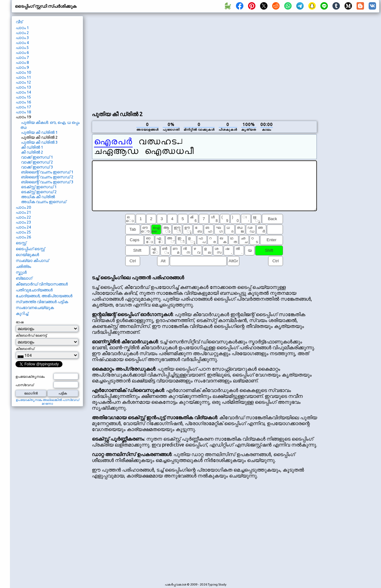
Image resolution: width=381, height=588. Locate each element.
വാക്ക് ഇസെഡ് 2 (37, 162)
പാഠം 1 (22, 28)
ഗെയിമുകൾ (27, 255)
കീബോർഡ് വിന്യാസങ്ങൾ (42, 284)
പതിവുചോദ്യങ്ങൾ (34, 290)
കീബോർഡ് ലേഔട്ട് (31, 335)
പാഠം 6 (22, 52)
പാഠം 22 (23, 217)
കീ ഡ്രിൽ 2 (32, 152)
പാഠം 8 (22, 62)
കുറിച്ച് (22, 313)
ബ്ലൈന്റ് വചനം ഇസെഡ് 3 (47, 182)
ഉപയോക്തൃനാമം (30, 377)
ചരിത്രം (23, 266)
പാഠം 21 (23, 212)
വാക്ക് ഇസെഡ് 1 (37, 157)
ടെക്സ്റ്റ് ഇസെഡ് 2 (39, 192)
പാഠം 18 (23, 112)
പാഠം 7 (22, 57)
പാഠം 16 (23, 102)
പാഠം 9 (22, 67)
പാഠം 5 (22, 47)
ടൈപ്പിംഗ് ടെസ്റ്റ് (30, 249)
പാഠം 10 (23, 72)
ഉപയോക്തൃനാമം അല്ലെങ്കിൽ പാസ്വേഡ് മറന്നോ (47, 402)
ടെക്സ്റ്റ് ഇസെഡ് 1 (39, 187)
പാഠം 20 (23, 207)
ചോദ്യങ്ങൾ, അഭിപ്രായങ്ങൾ (44, 296)
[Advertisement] (161, 61)
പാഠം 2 (22, 33)
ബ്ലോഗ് (24, 278)
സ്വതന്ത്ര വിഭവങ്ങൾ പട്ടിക (42, 302)
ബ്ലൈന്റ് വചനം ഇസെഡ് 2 (47, 177)
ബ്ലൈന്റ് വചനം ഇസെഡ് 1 (47, 172)
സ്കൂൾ (21, 272)
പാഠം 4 (22, 42)
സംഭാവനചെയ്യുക (35, 307)
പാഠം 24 (23, 227)
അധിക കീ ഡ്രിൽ (38, 197)
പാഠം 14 (23, 92)
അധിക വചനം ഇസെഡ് (44, 202)
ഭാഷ (20, 322)
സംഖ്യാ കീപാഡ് (32, 260)
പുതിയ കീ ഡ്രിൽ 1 (39, 132)
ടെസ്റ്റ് (21, 243)
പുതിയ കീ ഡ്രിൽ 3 (39, 142)
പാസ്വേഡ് (25, 385)
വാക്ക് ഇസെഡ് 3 (37, 167)
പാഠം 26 (23, 237)
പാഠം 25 (23, 232)
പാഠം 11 (23, 77)
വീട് (19, 22)
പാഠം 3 (22, 37)
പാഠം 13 (23, 87)
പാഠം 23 (23, 222)
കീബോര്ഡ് (25, 349)
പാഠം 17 (23, 107)
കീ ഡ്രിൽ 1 (32, 147)
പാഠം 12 (23, 82)
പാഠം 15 (23, 97)
